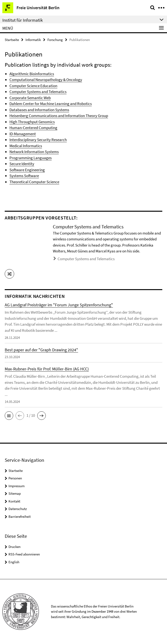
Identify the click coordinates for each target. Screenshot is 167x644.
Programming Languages (31, 158)
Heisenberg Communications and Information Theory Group (59, 116)
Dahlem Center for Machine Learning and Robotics (51, 104)
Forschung (55, 40)
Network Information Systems (34, 152)
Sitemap (15, 493)
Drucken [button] (15, 547)
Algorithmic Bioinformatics (32, 74)
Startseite (12, 40)
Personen (15, 478)
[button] (9, 274)
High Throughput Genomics (32, 122)
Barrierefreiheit (20, 516)
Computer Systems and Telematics (38, 92)
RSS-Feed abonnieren (24, 554)
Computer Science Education (33, 86)
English (14, 562)
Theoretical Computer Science (34, 182)
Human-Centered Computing (33, 128)
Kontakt (14, 501)
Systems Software (24, 176)
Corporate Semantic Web (30, 98)
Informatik (33, 40)
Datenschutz (18, 509)
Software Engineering (27, 170)
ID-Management (23, 134)
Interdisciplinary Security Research (38, 140)
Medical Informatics (26, 146)
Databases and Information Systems (39, 110)
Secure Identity (22, 164)
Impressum (17, 486)
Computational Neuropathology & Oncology (46, 80)
